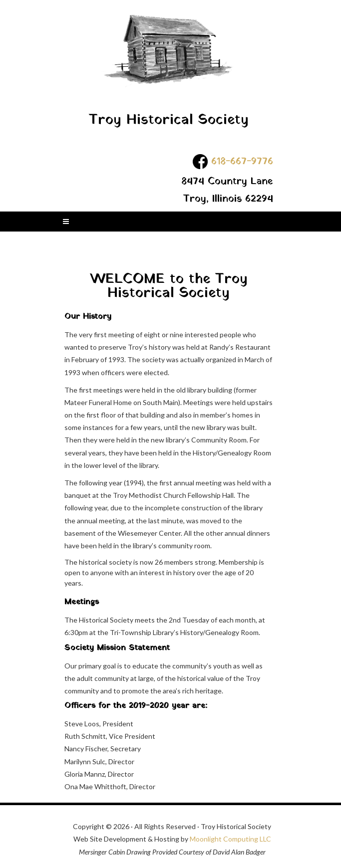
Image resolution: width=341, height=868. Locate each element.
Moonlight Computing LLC (230, 839)
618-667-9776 (242, 161)
